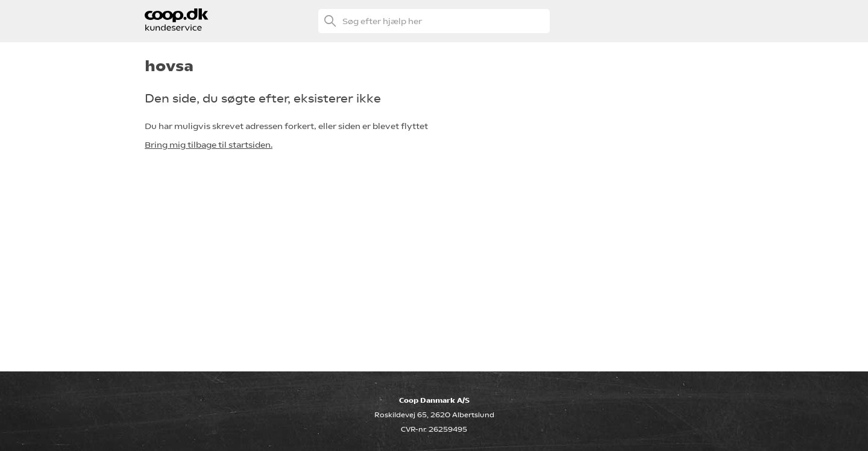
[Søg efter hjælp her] (434, 21)
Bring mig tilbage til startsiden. (209, 145)
